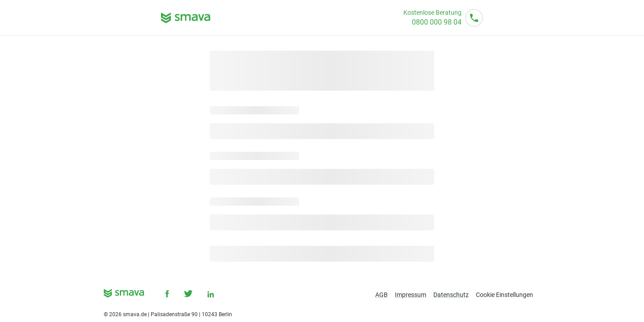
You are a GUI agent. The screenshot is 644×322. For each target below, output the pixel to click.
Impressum (411, 295)
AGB (381, 295)
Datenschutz (451, 295)
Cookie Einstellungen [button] (504, 295)
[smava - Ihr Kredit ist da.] (124, 295)
